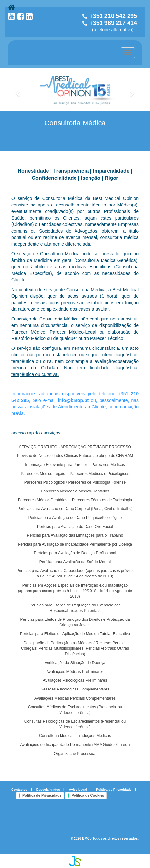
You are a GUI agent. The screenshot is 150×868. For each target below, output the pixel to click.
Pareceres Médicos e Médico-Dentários (75, 491)
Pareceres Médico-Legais (43, 474)
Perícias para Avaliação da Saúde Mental (75, 562)
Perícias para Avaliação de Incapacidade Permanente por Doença (75, 544)
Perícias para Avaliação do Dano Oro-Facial (75, 527)
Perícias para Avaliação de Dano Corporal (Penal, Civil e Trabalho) (75, 509)
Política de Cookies (88, 795)
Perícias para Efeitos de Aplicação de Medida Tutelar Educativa (75, 634)
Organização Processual (75, 754)
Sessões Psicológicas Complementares (75, 689)
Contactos (19, 790)
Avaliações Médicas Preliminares (75, 672)
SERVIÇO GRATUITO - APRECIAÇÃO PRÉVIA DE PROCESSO (75, 447)
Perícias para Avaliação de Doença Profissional (75, 553)
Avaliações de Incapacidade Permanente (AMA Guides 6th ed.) (75, 745)
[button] (18, 90)
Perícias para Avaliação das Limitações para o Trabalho (75, 535)
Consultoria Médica (56, 736)
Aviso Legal (78, 790)
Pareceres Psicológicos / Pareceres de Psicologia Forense (75, 482)
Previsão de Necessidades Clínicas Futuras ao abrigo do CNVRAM (75, 456)
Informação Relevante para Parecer (56, 465)
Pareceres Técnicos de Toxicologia (102, 500)
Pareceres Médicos (108, 465)
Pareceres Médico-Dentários (43, 500)
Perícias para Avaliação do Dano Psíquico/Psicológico (75, 518)
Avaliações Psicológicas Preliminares (75, 680)
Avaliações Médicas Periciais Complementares (75, 698)
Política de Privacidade (114, 790)
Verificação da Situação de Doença (75, 663)
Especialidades (48, 790)
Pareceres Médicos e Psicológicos (99, 474)
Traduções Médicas (94, 736)
